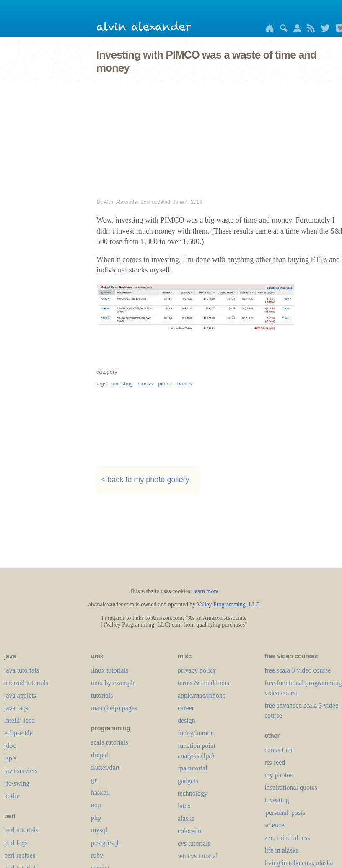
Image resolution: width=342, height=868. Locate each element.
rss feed (275, 762)
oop (96, 805)
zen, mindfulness (287, 838)
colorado (189, 831)
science (274, 825)
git (95, 780)
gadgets (188, 781)
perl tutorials (21, 830)
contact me (279, 750)
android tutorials (26, 683)
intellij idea (19, 720)
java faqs (16, 708)
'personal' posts (285, 813)
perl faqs (16, 843)
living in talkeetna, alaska (299, 863)
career (186, 708)
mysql (99, 830)
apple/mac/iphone (202, 695)
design (187, 720)
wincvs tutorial (198, 856)
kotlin (12, 796)
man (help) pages (114, 708)
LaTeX (184, 806)
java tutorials (22, 670)
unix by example (113, 683)
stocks (145, 384)
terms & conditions (203, 683)
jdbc (10, 746)
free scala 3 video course (298, 670)
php (96, 818)
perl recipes (20, 855)
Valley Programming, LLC (228, 605)
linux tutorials (110, 670)
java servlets (21, 771)
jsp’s (10, 758)
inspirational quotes (291, 787)
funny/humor (195, 733)
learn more (206, 591)
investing (122, 384)
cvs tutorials (194, 844)
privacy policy (197, 670)
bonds (185, 384)
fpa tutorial (193, 768)
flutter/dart (105, 767)
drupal (100, 755)
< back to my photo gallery (145, 480)
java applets (20, 695)
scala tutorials (109, 742)
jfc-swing (17, 783)
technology (193, 793)
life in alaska (282, 850)
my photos (279, 775)
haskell (100, 792)
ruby (97, 855)
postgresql (105, 843)
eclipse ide (18, 733)
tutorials (102, 695)
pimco (165, 384)
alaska (186, 818)
